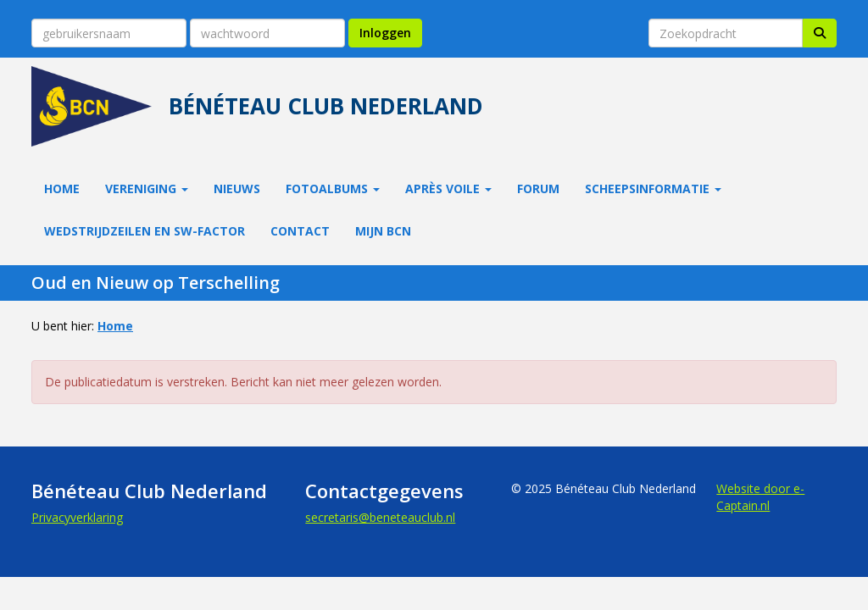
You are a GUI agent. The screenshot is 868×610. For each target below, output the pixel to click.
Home (62, 189)
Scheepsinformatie (653, 189)
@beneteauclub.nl (380, 517)
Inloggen (385, 33)
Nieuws (237, 189)
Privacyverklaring (77, 517)
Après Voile (448, 189)
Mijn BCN (383, 231)
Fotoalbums (333, 189)
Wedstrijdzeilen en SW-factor (145, 231)
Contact (300, 231)
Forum (538, 189)
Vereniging (147, 189)
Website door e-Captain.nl (760, 497)
